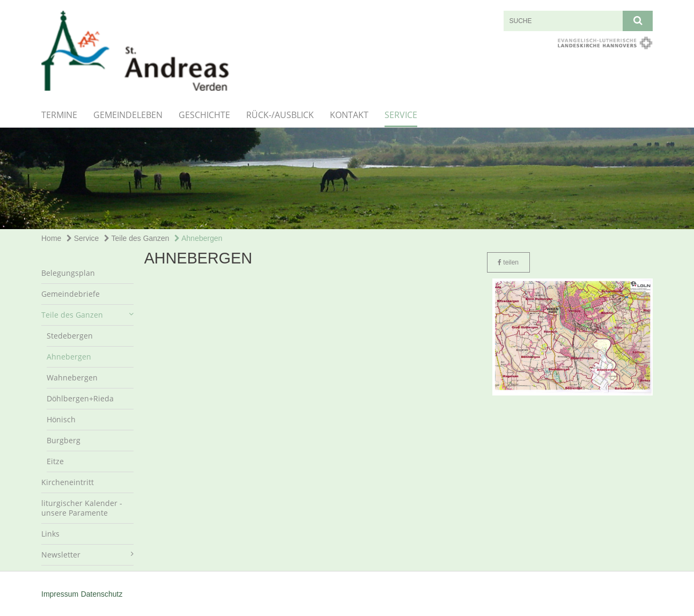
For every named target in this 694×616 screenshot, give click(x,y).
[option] (347, 178)
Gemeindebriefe (71, 294)
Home (51, 238)
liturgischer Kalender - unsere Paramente (82, 508)
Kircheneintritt (68, 482)
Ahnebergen (198, 238)
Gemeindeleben (128, 115)
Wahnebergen (72, 377)
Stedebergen (70, 336)
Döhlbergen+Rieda (80, 398)
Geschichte (204, 115)
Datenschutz (102, 594)
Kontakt (349, 115)
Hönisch (61, 419)
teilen (508, 262)
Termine (59, 115)
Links (50, 534)
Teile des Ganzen (137, 238)
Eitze (55, 461)
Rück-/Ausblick (280, 115)
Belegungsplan (68, 273)
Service (401, 115)
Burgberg (64, 440)
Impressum (60, 594)
